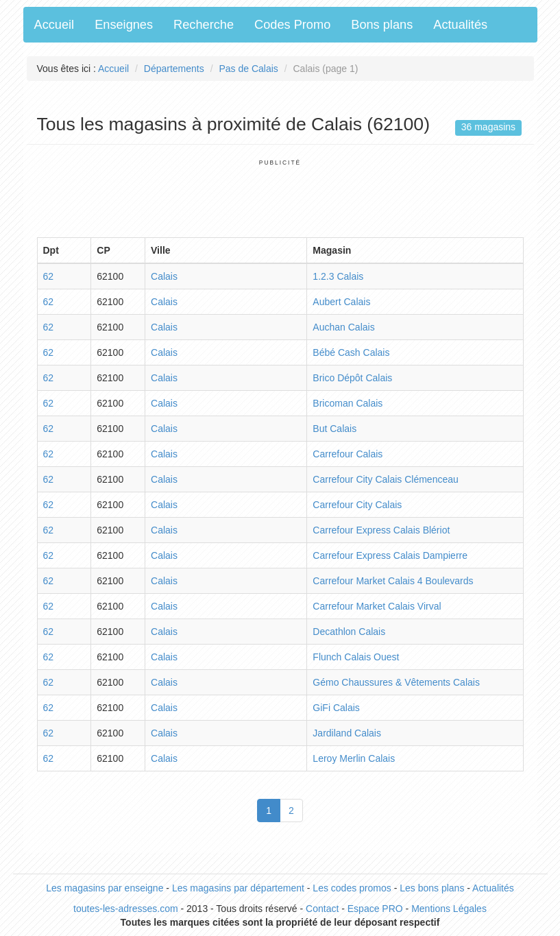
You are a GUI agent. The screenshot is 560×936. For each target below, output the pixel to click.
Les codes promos (352, 888)
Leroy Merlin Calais (354, 758)
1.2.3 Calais (338, 276)
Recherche (204, 25)
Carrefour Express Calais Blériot (381, 530)
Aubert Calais (341, 302)
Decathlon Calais (349, 632)
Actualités (460, 25)
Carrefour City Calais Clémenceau (385, 479)
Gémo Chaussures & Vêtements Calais (396, 682)
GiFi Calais (336, 708)
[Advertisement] (287, 197)
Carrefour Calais (348, 454)
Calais (164, 276)
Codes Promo (292, 25)
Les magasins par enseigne (105, 888)
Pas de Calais (248, 69)
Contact (322, 909)
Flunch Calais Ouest (356, 657)
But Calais (334, 429)
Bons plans (382, 25)
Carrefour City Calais (357, 505)
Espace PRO (375, 909)
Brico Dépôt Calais (352, 378)
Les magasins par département (238, 888)
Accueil (54, 25)
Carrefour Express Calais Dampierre (390, 555)
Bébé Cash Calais (351, 352)
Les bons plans (432, 888)
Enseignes (124, 25)
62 (49, 276)
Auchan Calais (343, 327)
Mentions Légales (449, 909)
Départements (174, 69)
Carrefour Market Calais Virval (377, 606)
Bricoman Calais (348, 403)
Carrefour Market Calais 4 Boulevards (393, 581)
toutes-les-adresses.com (126, 909)
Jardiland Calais (347, 733)
